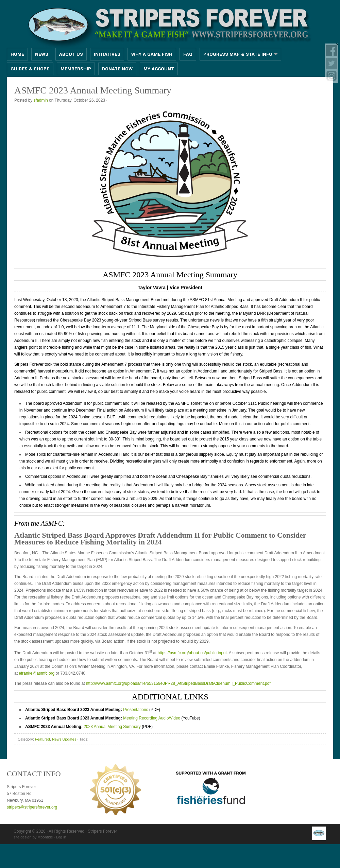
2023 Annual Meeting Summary (112, 727)
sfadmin (41, 100)
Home (17, 54)
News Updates (64, 739)
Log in (61, 837)
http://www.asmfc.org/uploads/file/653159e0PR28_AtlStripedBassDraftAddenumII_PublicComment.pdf (178, 683)
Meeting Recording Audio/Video (152, 718)
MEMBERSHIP (76, 69)
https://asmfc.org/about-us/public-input (192, 653)
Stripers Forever (170, 24)
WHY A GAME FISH (152, 54)
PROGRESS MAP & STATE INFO (239, 55)
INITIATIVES (107, 54)
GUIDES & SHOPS (30, 69)
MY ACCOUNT (159, 69)
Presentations (135, 710)
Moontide (45, 837)
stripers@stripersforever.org (32, 807)
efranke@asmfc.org (37, 673)
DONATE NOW (117, 69)
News (42, 54)
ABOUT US (71, 54)
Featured (42, 739)
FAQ (188, 54)
